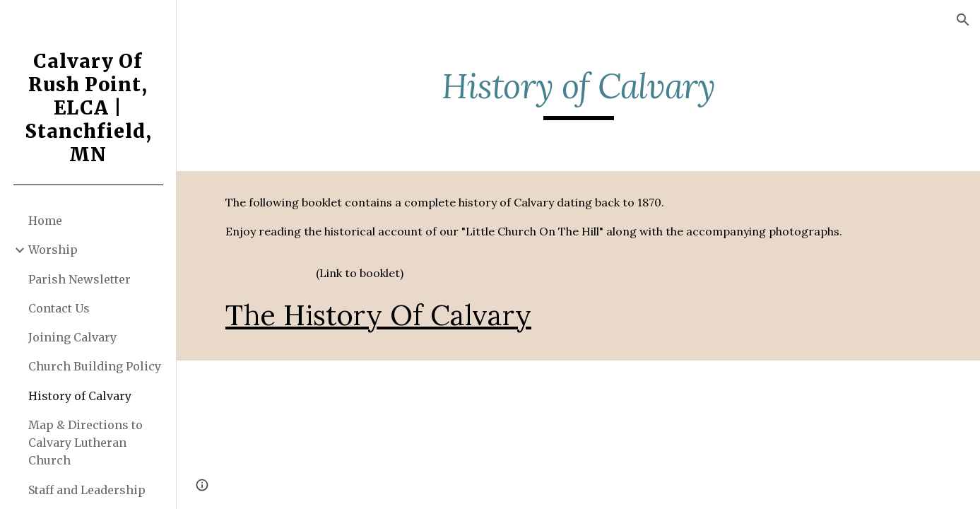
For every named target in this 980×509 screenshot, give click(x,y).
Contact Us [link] (59, 308)
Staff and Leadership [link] (87, 490)
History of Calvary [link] (80, 396)
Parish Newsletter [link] (79, 279)
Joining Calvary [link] (72, 337)
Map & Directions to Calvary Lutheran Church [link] (85, 443)
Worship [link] (53, 250)
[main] (578, 93)
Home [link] (45, 221)
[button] (963, 20)
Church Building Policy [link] (95, 366)
